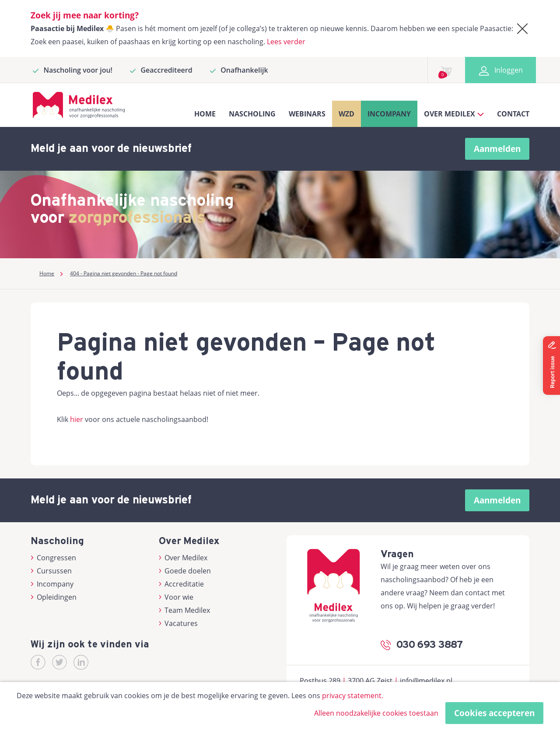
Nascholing (252, 114)
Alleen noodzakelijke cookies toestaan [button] (376, 713)
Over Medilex (183, 558)
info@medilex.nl (426, 681)
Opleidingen (54, 597)
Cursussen (51, 571)
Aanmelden (497, 149)
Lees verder (286, 42)
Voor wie (176, 597)
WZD (346, 114)
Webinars (307, 114)
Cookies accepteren (494, 713)
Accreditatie (182, 584)
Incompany (389, 114)
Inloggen (500, 70)
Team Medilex (185, 610)
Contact (513, 114)
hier (77, 419)
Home (205, 114)
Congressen (53, 558)
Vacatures (178, 623)
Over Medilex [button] (454, 114)
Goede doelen (185, 571)
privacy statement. (353, 696)
